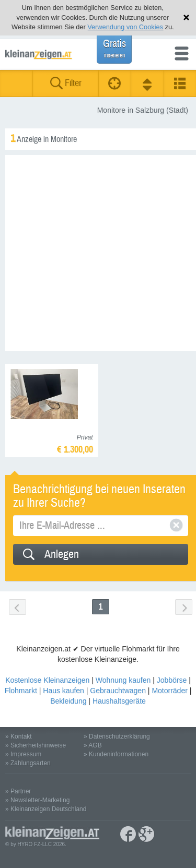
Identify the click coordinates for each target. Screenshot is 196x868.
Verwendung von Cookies (125, 27)
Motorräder (169, 691)
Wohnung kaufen (123, 680)
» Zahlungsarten (28, 763)
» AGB (93, 745)
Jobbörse (172, 680)
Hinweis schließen (186, 17)
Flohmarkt (21, 691)
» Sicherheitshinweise (36, 745)
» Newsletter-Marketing (37, 800)
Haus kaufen (64, 691)
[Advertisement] (98, 253)
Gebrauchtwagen (118, 691)
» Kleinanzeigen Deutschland (46, 809)
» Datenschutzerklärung (117, 736)
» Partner (18, 791)
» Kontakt (19, 736)
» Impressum (23, 754)
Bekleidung (68, 701)
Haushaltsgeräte (119, 701)
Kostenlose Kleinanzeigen (47, 680)
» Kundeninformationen (116, 754)
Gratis (114, 48)
